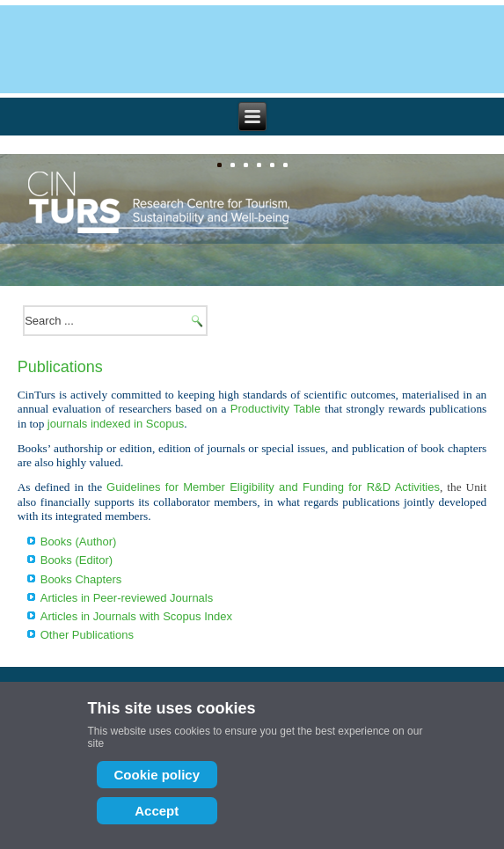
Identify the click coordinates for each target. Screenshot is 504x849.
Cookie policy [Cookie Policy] (157, 775)
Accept (157, 811)
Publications (60, 367)
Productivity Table (276, 409)
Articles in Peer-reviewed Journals (127, 598)
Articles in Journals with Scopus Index (136, 616)
